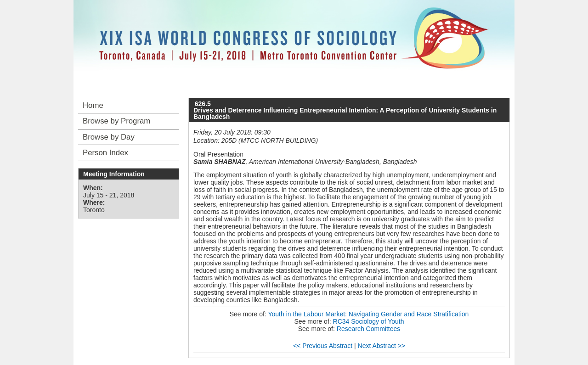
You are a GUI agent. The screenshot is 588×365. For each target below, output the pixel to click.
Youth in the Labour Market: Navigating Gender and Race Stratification (368, 314)
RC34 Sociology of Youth (369, 321)
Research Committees (369, 329)
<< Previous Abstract (323, 346)
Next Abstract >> (382, 346)
